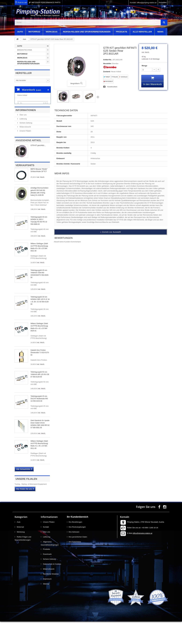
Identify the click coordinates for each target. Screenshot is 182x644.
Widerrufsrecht (25, 149)
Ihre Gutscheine (75, 564)
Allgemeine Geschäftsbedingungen (50, 566)
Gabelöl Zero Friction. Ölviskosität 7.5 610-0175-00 (40, 375)
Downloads (47, 577)
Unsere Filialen (25, 153)
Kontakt (46, 549)
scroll (175, 637)
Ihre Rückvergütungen (77, 549)
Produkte (122, 32)
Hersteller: (107, 64)
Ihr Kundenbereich (78, 539)
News (160, 32)
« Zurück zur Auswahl (111, 232)
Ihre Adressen (74, 554)
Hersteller (24, 73)
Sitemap (46, 606)
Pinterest (108, 81)
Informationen (26, 133)
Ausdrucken (112, 87)
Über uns (23, 137)
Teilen (115, 77)
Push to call (22, 2)
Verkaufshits (25, 188)
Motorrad (34, 32)
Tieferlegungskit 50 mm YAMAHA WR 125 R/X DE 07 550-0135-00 (40, 397)
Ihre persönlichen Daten (78, 559)
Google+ (123, 77)
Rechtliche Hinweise (51, 596)
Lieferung (23, 141)
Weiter (98, 97)
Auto (20, 32)
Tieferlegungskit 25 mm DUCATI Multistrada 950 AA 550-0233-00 (39, 421)
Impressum (47, 601)
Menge (144, 66)
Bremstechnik (25, 50)
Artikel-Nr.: (108, 60)
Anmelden (163, 2)
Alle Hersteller (142, 32)
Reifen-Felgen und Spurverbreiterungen (87, 32)
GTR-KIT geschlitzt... (38, 168)
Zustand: (107, 72)
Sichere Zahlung (26, 145)
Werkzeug (52, 32)
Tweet (107, 77)
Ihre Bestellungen (75, 544)
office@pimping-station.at (142, 556)
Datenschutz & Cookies (52, 587)
